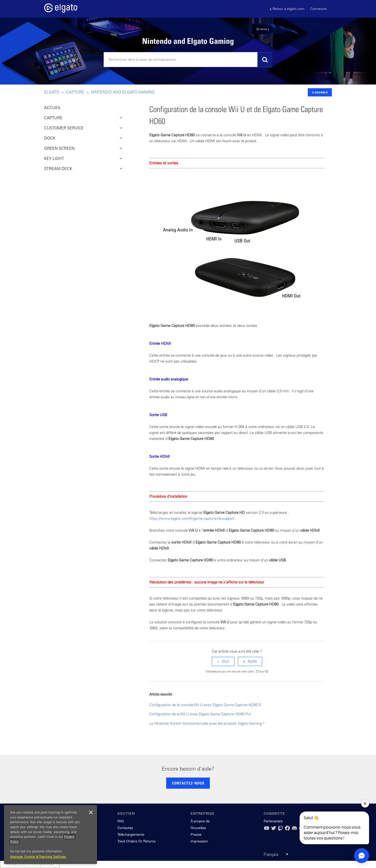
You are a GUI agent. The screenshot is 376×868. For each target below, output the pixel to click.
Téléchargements (131, 835)
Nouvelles (198, 828)
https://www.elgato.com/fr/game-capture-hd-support (192, 518)
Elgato (52, 92)
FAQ (121, 821)
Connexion (319, 9)
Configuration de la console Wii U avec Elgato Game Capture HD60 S (205, 705)
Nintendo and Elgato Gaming (123, 92)
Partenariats (273, 821)
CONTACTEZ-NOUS (188, 783)
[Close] (91, 812)
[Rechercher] (188, 60)
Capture (75, 92)
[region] (50, 835)
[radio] (223, 661)
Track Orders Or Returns (136, 841)
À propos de (200, 821)
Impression (199, 841)
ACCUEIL (53, 108)
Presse (196, 835)
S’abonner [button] (320, 92)
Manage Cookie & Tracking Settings (38, 857)
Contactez (125, 828)
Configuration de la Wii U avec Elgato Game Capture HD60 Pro (200, 714)
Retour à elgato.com (287, 9)
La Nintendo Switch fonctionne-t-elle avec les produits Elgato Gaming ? (207, 723)
